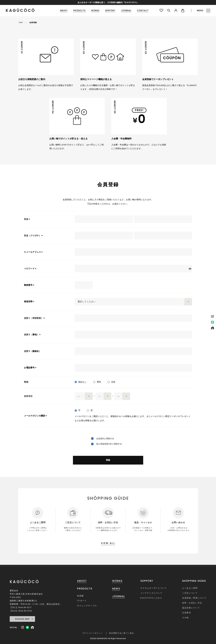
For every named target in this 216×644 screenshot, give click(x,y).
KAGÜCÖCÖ (21, 11)
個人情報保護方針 (104, 444)
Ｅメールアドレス (34, 252)
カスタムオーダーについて (154, 588)
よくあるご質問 (190, 588)
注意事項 (187, 613)
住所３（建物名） (32, 351)
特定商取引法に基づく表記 (121, 633)
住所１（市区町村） (35, 318)
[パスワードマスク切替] (190, 269)
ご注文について (190, 593)
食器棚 (80, 596)
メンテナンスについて (151, 593)
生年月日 (28, 396)
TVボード (82, 601)
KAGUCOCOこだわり (151, 598)
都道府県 (30, 302)
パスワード (31, 269)
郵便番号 (30, 285)
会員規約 (100, 439)
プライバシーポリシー (93, 633)
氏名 (27, 219)
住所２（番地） (33, 335)
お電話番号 (31, 368)
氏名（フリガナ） (34, 236)
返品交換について (191, 608)
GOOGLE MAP (22, 619)
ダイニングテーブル (87, 606)
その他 (185, 618)
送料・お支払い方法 (192, 603)
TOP (21, 23)
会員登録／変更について (194, 598)
